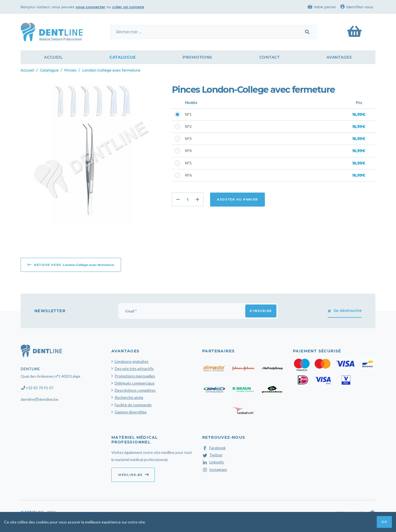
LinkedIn (213, 462)
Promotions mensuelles (135, 376)
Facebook (214, 448)
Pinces (70, 70)
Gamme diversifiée (131, 412)
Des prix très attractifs (134, 368)
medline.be (134, 475)
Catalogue (123, 57)
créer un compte (128, 7)
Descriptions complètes (135, 390)
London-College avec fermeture (111, 70)
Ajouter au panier (237, 199)
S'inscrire (261, 311)
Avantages (339, 57)
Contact (269, 57)
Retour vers (71, 265)
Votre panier (322, 7)
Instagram (215, 469)
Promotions (197, 57)
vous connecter (90, 7)
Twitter (212, 455)
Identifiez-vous (357, 7)
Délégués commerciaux (135, 383)
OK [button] (384, 522)
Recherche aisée (129, 397)
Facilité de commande (133, 405)
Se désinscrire (345, 311)
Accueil (53, 57)
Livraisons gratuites (132, 361)
